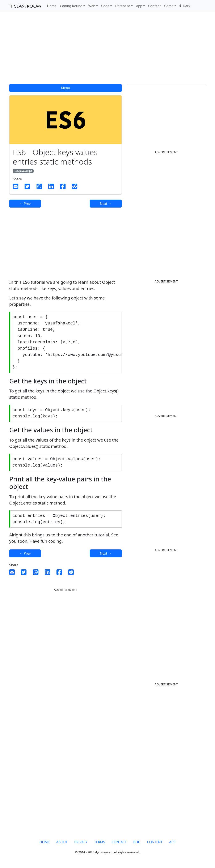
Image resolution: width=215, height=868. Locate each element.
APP (172, 842)
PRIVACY (81, 842)
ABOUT (62, 842)
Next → (106, 204)
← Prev (25, 204)
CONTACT (119, 842)
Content (155, 6)
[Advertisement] (107, 50)
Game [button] (169, 6)
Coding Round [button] (71, 6)
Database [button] (123, 6)
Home (52, 6)
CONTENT (155, 842)
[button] (185, 6)
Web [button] (92, 6)
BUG (137, 842)
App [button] (139, 6)
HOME (45, 842)
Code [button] (105, 6)
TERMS (100, 842)
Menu (65, 88)
